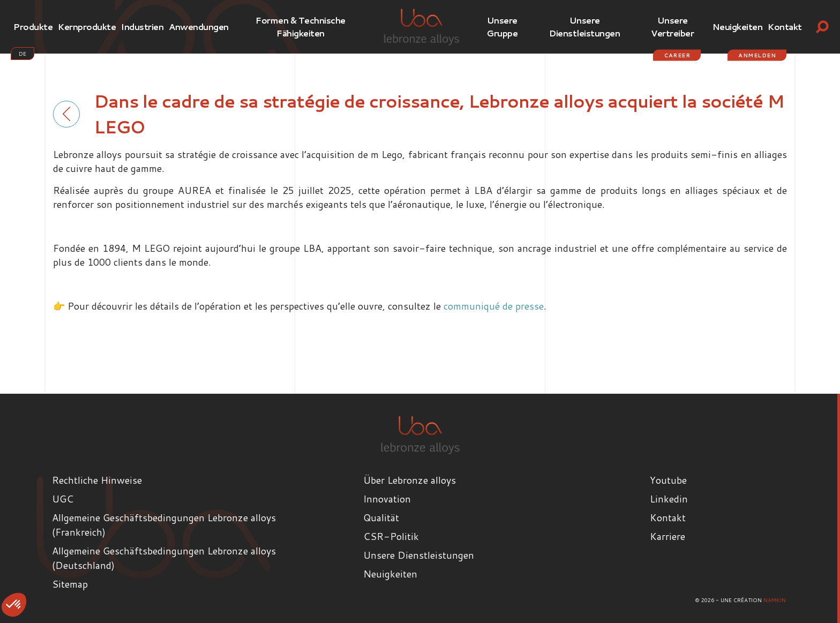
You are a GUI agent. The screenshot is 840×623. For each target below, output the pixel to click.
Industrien (142, 27)
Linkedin (669, 499)
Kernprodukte (87, 27)
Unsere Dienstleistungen (584, 27)
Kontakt (785, 27)
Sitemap (70, 584)
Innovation (387, 499)
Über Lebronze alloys (410, 480)
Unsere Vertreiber (672, 27)
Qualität (381, 517)
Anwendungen (199, 27)
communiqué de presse (494, 306)
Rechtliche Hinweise (97, 480)
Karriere (667, 536)
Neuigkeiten (738, 27)
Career (677, 55)
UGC (63, 499)
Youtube (668, 480)
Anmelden (757, 55)
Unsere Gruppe (502, 27)
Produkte (33, 27)
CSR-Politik (391, 536)
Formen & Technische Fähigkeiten (301, 27)
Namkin (775, 600)
